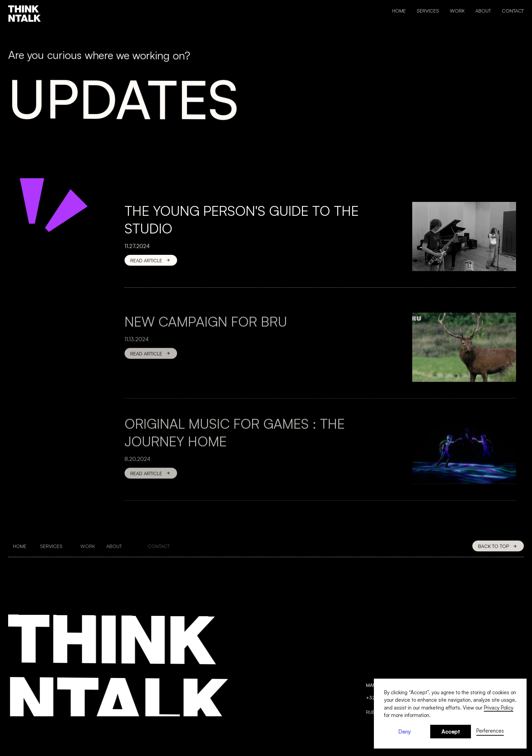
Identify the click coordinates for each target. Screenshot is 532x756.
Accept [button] (451, 732)
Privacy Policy (499, 708)
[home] (24, 14)
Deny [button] (405, 732)
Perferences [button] (490, 731)
